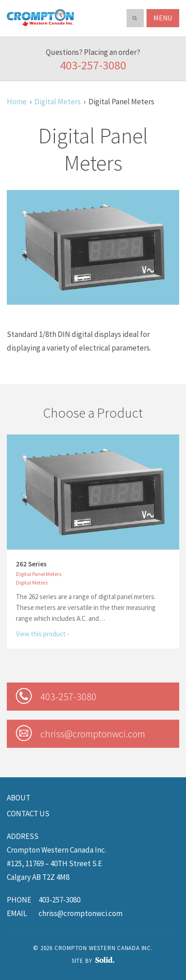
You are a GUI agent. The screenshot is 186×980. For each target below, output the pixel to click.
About (19, 798)
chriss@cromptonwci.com (81, 913)
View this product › (42, 634)
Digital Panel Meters (39, 574)
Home (17, 102)
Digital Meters (58, 102)
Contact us (28, 814)
